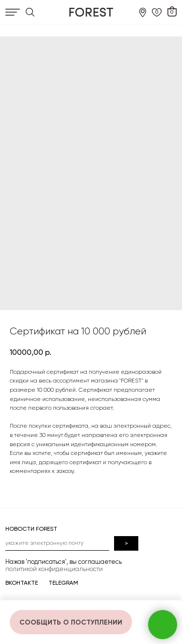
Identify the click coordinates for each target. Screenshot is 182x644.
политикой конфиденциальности (54, 569)
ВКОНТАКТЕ (22, 583)
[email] (57, 543)
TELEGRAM (63, 583)
